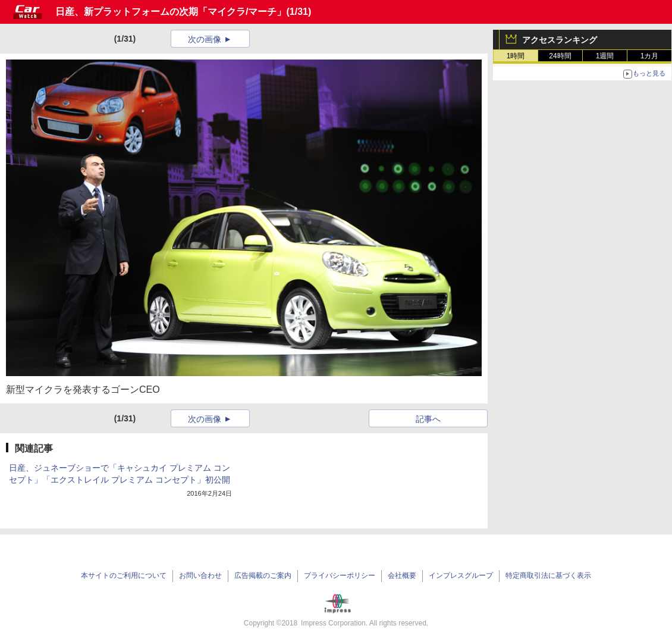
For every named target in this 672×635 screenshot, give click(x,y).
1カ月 (650, 56)
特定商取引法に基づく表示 (548, 575)
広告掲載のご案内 (263, 575)
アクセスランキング (560, 40)
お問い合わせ (200, 575)
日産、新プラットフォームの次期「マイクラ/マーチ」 (171, 12)
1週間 (605, 56)
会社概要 (402, 575)
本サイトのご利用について (124, 575)
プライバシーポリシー (340, 575)
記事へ (428, 419)
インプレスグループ (461, 575)
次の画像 (205, 39)
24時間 (560, 56)
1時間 (516, 56)
